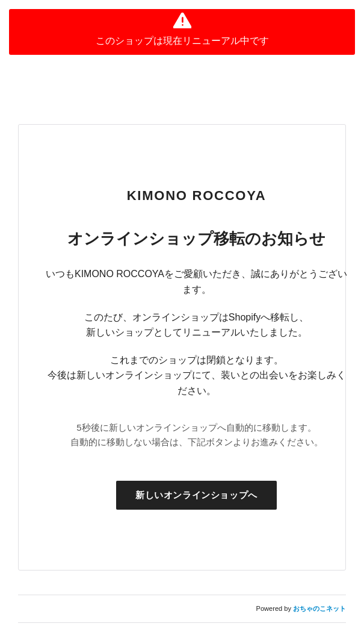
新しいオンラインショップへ (196, 495)
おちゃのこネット (319, 608)
